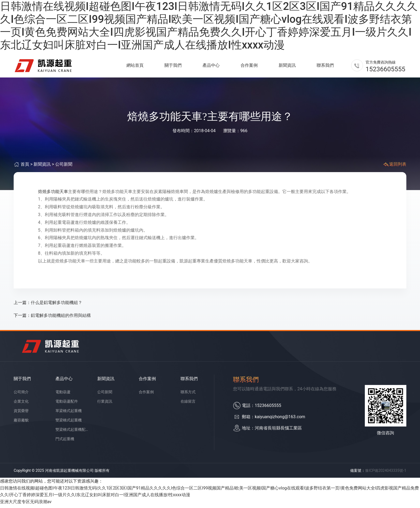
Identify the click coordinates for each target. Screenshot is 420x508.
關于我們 (173, 67)
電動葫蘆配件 (67, 404)
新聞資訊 (287, 67)
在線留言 (188, 404)
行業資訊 (105, 404)
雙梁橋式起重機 (69, 423)
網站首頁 (135, 67)
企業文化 (21, 404)
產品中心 (211, 67)
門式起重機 (65, 442)
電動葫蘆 (63, 395)
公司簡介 (21, 395)
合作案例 (249, 67)
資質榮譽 (21, 414)
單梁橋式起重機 (69, 414)
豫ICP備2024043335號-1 (386, 473)
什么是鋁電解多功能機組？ (57, 305)
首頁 (25, 167)
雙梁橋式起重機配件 (72, 432)
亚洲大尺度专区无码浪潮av (26, 505)
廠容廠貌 (21, 423)
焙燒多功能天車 (53, 194)
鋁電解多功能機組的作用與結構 (61, 318)
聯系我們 (325, 67)
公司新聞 (64, 167)
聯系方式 (188, 395)
